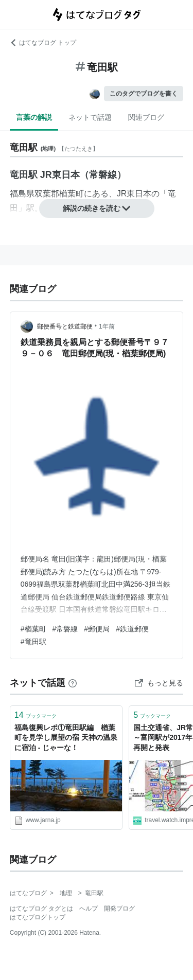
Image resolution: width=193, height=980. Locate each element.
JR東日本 (134, 194)
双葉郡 (47, 194)
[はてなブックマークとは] (73, 683)
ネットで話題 (90, 117)
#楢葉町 (33, 629)
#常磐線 (65, 629)
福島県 (22, 194)
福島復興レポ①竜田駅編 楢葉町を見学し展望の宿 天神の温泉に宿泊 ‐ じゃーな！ (66, 738)
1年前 (107, 326)
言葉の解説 (34, 117)
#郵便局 (97, 629)
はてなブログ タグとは (41, 909)
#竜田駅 (33, 642)
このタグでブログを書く (144, 94)
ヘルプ (89, 909)
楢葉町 (72, 194)
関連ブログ (146, 117)
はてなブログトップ (38, 917)
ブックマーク (36, 715)
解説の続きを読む (97, 208)
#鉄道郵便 (132, 629)
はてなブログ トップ (43, 43)
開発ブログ (119, 909)
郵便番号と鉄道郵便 (65, 326)
